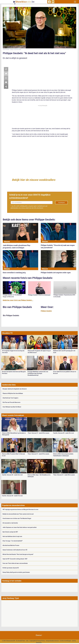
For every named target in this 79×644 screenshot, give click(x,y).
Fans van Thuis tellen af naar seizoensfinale (15, 563)
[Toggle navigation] (75, 2)
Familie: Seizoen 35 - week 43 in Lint (64, 433)
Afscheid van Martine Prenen (11, 545)
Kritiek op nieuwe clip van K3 (11, 568)
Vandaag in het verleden (12, 581)
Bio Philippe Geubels (11, 315)
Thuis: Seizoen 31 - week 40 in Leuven (38, 433)
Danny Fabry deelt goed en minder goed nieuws (16, 572)
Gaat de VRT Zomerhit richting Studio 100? (15, 559)
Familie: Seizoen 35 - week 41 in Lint (12, 496)
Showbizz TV (7, 333)
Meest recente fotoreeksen (13, 415)
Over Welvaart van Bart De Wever (12, 407)
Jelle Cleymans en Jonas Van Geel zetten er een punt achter (20, 527)
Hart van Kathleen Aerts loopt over (12, 536)
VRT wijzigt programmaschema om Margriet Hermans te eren (20, 509)
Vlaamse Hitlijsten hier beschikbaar (13, 393)
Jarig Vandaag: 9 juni (11, 598)
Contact (39, 635)
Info (27, 641)
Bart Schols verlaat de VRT (10, 532)
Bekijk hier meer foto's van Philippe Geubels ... (18, 300)
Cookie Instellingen (65, 641)
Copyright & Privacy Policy (37, 641)
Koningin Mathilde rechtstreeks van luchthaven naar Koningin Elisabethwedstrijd (38, 373)
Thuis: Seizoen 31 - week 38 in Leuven (64, 475)
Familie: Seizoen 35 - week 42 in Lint (12, 475)
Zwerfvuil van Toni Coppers (10, 398)
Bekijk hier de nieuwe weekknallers (34, 180)
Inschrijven (62, 203)
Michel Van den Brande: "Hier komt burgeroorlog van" (18, 554)
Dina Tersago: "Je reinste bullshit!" (13, 541)
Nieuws (7, 242)
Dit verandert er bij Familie (10, 523)
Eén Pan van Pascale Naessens (12, 402)
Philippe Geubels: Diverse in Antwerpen (39, 295)
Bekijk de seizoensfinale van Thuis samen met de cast (18, 514)
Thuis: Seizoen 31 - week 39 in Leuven (38, 454)
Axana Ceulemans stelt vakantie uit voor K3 (15, 550)
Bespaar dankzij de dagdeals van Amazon (15, 389)
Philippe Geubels (46, 311)
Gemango (39, 643)
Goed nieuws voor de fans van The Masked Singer (17, 518)
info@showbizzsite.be (52, 641)
